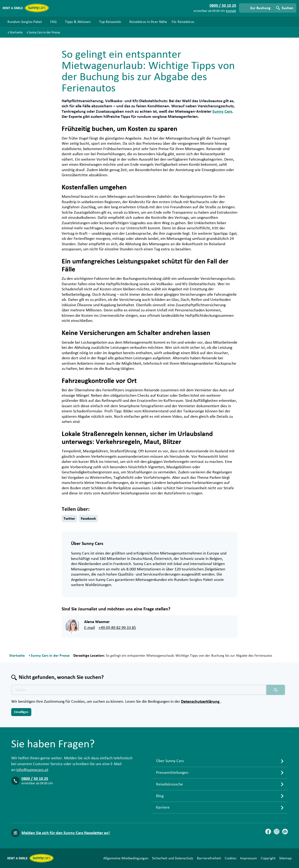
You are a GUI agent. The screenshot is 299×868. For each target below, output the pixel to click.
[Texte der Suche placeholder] (139, 690)
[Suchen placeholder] (276, 690)
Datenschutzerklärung (201, 702)
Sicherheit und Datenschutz (173, 858)
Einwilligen (21, 712)
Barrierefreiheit (209, 858)
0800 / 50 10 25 (35, 779)
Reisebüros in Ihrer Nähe (148, 22)
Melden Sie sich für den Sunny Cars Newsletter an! (66, 833)
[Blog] (285, 832)
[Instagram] (277, 832)
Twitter (69, 519)
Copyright (268, 858)
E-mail (89, 628)
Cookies (231, 858)
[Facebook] (268, 832)
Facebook (88, 519)
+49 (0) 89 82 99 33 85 (117, 628)
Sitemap (285, 858)
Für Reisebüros (183, 22)
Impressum (249, 858)
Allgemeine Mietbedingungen (126, 858)
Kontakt (231, 11)
